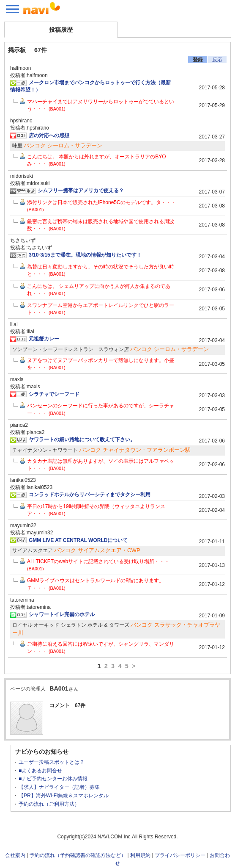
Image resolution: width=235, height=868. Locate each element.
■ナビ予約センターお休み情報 (53, 779)
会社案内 (15, 855)
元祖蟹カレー (44, 339)
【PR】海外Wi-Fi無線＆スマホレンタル (64, 796)
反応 (217, 60)
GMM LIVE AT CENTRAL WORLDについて (78, 540)
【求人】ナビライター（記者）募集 (59, 787)
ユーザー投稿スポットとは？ (52, 762)
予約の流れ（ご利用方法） (49, 804)
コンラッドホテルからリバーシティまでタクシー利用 (90, 495)
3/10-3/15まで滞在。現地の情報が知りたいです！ (85, 255)
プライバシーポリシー (180, 855)
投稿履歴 (61, 30)
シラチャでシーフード (54, 394)
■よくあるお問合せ (40, 771)
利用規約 (140, 855)
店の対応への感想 (49, 135)
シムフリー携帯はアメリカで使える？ (81, 191)
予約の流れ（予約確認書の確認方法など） (78, 855)
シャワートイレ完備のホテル (62, 614)
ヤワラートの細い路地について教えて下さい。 (82, 440)
